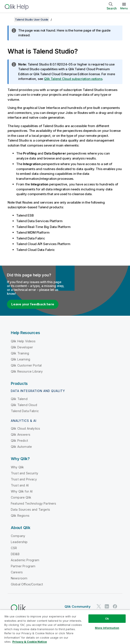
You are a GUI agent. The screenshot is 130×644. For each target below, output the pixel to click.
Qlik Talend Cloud (24, 405)
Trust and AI (20, 485)
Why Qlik (17, 467)
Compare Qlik (21, 497)
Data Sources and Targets (30, 509)
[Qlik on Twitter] (99, 606)
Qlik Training (20, 353)
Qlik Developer (22, 347)
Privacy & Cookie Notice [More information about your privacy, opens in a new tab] (30, 642)
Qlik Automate (21, 447)
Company (18, 536)
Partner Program (23, 566)
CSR (14, 548)
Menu (124, 8)
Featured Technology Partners (33, 503)
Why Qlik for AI (22, 491)
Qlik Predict (19, 441)
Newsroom (19, 578)
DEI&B (15, 554)
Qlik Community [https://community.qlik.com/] (78, 607)
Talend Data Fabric (25, 411)
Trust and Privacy (24, 479)
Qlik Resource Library (27, 371)
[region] (65, 627)
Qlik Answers (21, 434)
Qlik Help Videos (23, 341)
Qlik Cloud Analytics (25, 428)
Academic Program (25, 560)
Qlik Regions (20, 516)
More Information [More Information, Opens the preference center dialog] (107, 628)
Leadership (19, 542)
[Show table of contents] (9, 19)
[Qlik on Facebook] (115, 606)
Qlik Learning (20, 359)
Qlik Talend (19, 399)
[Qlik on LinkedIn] (107, 606)
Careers (17, 572)
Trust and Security (24, 473)
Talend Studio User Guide (32, 19)
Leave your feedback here (33, 304)
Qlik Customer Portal (26, 365)
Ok (107, 618)
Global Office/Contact (27, 584)
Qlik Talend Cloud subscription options (73, 79)
